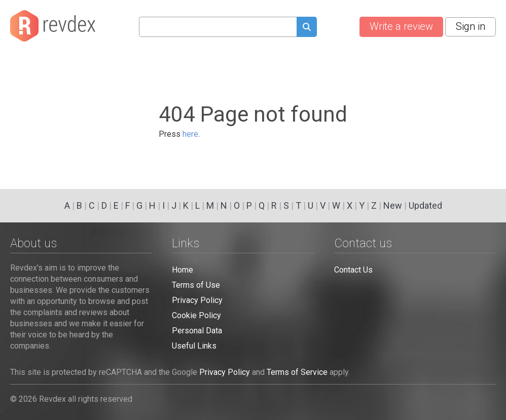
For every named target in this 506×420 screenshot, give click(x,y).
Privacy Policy (197, 300)
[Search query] (218, 27)
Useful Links (194, 346)
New (393, 205)
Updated (425, 205)
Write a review (401, 26)
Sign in (471, 26)
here (190, 134)
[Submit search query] (307, 28)
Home (183, 270)
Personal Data (197, 331)
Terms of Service (297, 372)
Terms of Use (196, 285)
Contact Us (353, 270)
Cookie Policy (196, 315)
